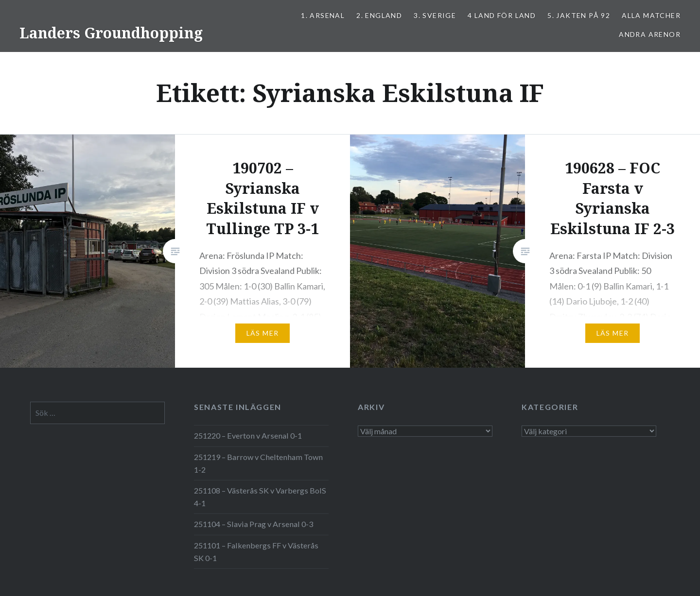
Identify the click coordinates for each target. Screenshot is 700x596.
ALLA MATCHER (651, 15)
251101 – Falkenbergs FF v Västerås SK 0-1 (256, 552)
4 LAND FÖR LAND (502, 15)
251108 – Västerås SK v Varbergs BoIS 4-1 (260, 497)
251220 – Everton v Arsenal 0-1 (248, 435)
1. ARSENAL (323, 15)
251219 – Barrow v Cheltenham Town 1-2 (258, 463)
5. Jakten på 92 (579, 15)
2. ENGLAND (379, 15)
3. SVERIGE (435, 15)
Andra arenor (650, 34)
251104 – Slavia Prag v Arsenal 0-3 (254, 524)
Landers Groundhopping (111, 33)
